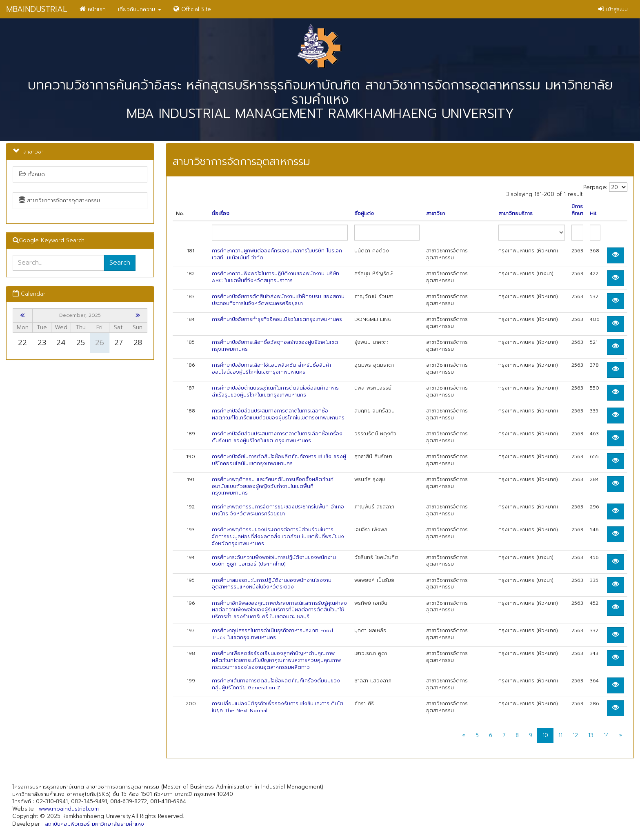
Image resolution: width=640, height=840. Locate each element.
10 (545, 735)
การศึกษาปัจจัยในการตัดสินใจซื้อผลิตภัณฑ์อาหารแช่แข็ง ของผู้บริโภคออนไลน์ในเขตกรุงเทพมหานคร (279, 460)
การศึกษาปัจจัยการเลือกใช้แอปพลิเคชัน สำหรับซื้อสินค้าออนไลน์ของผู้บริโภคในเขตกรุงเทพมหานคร (271, 369)
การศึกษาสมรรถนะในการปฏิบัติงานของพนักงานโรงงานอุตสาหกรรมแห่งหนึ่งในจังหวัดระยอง (272, 584)
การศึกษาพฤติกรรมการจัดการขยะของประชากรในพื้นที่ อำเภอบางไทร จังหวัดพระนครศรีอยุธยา (278, 510)
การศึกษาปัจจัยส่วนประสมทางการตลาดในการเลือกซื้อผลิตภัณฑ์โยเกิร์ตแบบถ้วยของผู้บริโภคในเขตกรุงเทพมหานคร (278, 414)
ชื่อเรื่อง (221, 214)
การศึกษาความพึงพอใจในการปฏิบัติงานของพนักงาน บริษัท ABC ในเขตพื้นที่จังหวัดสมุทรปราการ (276, 277)
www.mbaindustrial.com (69, 809)
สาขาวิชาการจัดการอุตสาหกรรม (60, 200)
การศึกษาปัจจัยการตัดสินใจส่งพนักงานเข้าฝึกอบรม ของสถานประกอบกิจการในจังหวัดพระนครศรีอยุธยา (278, 300)
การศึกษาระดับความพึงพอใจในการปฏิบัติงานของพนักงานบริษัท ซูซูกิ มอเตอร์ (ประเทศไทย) (274, 561)
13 (591, 735)
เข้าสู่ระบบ (613, 9)
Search (120, 263)
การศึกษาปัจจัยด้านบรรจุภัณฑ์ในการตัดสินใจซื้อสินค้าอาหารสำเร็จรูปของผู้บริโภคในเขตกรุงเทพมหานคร (275, 391)
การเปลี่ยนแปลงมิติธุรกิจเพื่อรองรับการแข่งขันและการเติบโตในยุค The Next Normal (278, 707)
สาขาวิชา (436, 214)
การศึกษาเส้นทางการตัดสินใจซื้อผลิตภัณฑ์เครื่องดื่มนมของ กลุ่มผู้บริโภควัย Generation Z (276, 684)
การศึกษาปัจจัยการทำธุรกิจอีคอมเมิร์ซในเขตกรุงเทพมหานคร (277, 319)
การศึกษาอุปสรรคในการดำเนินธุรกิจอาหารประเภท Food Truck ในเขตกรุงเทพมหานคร (272, 634)
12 (575, 735)
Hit (593, 214)
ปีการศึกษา (577, 210)
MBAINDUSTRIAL (37, 9)
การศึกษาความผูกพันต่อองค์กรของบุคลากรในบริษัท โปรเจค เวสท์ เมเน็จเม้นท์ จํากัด (277, 254)
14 (606, 735)
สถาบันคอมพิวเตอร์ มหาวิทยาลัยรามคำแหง (94, 824)
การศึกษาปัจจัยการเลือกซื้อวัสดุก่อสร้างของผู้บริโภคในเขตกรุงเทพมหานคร (275, 346)
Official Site (192, 9)
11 (560, 735)
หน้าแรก (93, 9)
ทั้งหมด (32, 174)
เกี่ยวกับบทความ (140, 9)
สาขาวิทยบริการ (516, 214)
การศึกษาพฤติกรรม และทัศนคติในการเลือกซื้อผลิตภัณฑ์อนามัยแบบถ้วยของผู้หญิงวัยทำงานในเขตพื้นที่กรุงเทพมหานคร (273, 486)
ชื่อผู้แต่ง (364, 214)
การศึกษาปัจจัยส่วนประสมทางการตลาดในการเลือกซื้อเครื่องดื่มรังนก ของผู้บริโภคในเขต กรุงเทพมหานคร (277, 437)
